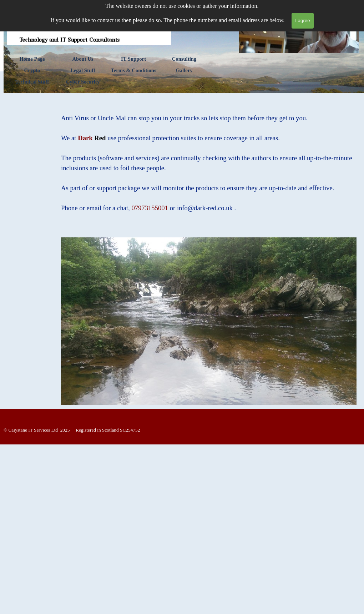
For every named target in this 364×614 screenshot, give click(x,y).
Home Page (32, 59)
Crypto (32, 70)
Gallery (184, 70)
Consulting (184, 59)
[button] (206, 208)
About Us (83, 59)
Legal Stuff (83, 70)
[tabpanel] (209, 163)
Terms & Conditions (133, 70)
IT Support (133, 59)
